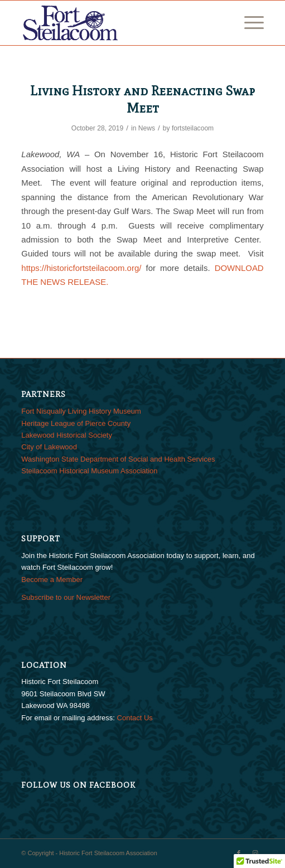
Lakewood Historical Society (67, 435)
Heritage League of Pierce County (76, 423)
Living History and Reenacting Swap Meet (142, 99)
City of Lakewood (49, 447)
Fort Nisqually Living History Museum (81, 411)
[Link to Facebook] (239, 853)
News (147, 128)
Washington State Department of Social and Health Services (118, 459)
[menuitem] (248, 23)
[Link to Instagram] (255, 853)
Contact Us (135, 718)
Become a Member (52, 580)
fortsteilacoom (193, 128)
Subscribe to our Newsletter (66, 597)
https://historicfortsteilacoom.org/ (81, 268)
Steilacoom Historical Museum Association (89, 471)
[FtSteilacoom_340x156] (118, 23)
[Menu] (248, 23)
